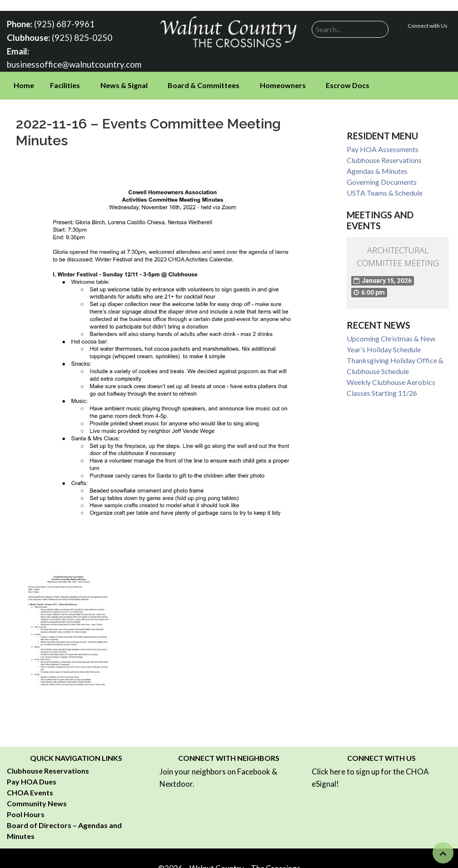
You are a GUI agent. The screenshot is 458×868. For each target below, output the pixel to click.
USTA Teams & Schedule (385, 190)
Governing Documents (382, 179)
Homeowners (283, 82)
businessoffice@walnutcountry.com (70, 62)
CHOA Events (30, 789)
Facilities (65, 82)
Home (24, 82)
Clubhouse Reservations (384, 157)
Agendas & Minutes (377, 168)
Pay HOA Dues (32, 778)
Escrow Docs (348, 82)
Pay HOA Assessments (383, 146)
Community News (37, 800)
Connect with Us (428, 26)
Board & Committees (204, 82)
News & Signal (124, 82)
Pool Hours (26, 811)
